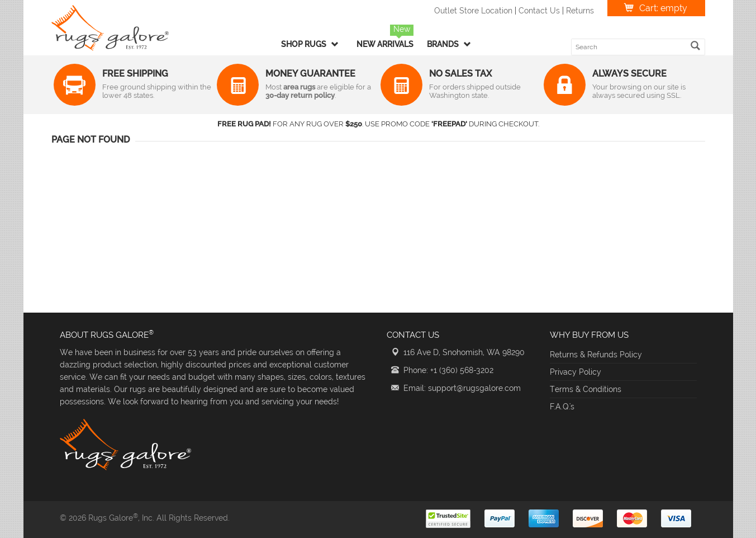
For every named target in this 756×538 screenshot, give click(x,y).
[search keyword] (631, 47)
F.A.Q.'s (562, 407)
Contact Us (539, 11)
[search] (695, 46)
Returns (580, 11)
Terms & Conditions (586, 389)
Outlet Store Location (473, 11)
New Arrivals (385, 44)
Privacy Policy (576, 372)
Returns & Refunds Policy (596, 355)
